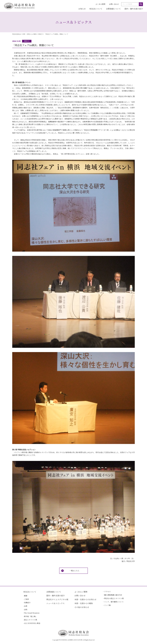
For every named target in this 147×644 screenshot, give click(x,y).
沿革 (26, 606)
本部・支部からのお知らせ (85, 599)
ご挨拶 (26, 599)
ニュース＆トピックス (55, 603)
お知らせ (82, 9)
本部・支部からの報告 (84, 603)
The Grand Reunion (32, 613)
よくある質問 (100, 4)
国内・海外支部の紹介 (134, 9)
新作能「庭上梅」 (31, 616)
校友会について (96, 9)
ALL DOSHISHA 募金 (32, 623)
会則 (26, 610)
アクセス (107, 592)
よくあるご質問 (81, 592)
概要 (26, 596)
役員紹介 (27, 603)
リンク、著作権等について (114, 602)
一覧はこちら (74, 571)
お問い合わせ (114, 4)
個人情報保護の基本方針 (113, 595)
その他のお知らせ (82, 607)
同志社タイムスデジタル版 (57, 599)
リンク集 (107, 605)
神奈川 (27, 41)
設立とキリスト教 (31, 620)
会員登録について (113, 9)
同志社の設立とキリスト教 (114, 598)
